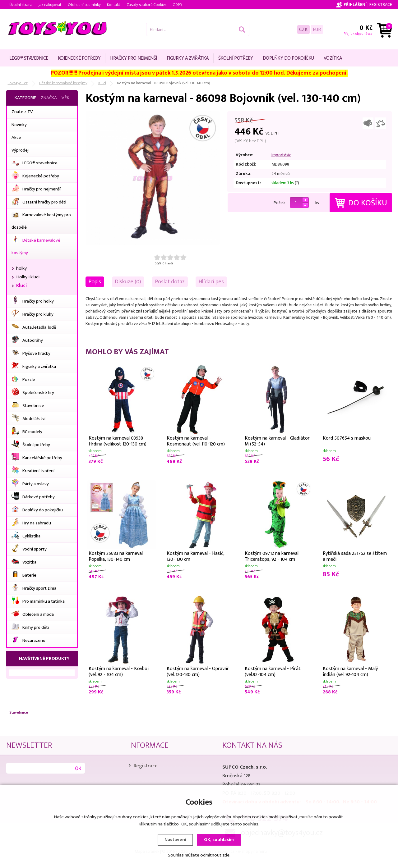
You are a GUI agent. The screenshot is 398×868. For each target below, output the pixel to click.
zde (226, 855)
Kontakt (114, 5)
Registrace (381, 5)
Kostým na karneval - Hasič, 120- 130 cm (195, 556)
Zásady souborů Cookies (146, 5)
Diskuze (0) (128, 282)
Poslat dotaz (170, 282)
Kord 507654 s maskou (347, 438)
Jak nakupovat (50, 5)
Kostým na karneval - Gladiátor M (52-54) (277, 441)
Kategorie (25, 98)
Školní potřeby (236, 58)
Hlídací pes (211, 282)
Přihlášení (355, 5)
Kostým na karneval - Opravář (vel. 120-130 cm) (198, 671)
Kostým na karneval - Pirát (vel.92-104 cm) (273, 671)
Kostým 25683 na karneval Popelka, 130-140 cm (116, 556)
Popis (95, 282)
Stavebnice (19, 713)
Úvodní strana (21, 5)
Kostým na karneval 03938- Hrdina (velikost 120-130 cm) (118, 441)
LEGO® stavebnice (29, 58)
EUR (317, 29)
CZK (303, 29)
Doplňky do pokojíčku (288, 58)
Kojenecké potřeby (79, 58)
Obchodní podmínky (84, 5)
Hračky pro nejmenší (134, 58)
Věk (65, 98)
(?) (297, 183)
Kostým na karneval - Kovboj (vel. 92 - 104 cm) (119, 671)
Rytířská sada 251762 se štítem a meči (355, 556)
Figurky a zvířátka (188, 58)
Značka (49, 98)
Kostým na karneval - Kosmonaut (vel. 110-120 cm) (196, 441)
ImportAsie (281, 155)
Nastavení (175, 840)
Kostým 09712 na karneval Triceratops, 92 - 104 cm (272, 556)
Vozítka (333, 58)
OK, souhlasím (219, 840)
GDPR (177, 5)
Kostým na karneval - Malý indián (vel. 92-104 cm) (350, 671)
